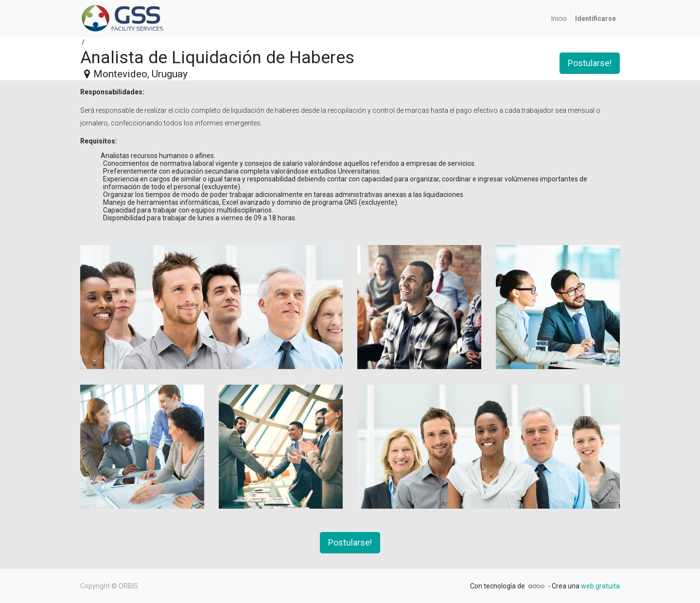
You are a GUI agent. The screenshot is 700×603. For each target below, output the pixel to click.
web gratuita (600, 586)
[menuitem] (559, 19)
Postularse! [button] (590, 63)
